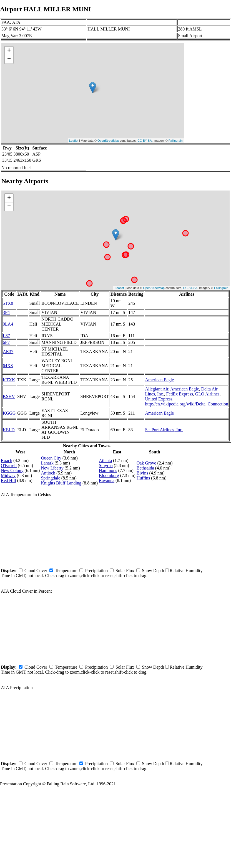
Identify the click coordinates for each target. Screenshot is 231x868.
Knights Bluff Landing (61, 483)
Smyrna (106, 465)
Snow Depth (153, 571)
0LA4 (8, 324)
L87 (6, 336)
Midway (8, 475)
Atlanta (105, 460)
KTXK (9, 380)
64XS (8, 366)
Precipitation (96, 571)
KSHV (9, 396)
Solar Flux (125, 571)
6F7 (6, 342)
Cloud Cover (36, 571)
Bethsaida (145, 468)
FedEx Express (180, 394)
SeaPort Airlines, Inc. (164, 430)
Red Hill (8, 480)
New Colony (12, 470)
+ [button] (9, 51)
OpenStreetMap (108, 141)
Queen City (51, 458)
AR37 (8, 351)
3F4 (6, 312)
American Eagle (160, 380)
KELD (9, 430)
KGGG (9, 413)
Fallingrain (176, 141)
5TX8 (8, 303)
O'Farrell (9, 465)
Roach (7, 460)
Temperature (66, 571)
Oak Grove (146, 463)
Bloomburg (109, 475)
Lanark (47, 463)
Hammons (108, 470)
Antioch (48, 473)
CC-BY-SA (145, 141)
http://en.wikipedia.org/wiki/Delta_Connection (187, 404)
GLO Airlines (207, 394)
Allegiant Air (157, 389)
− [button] (9, 59)
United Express (159, 399)
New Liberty (52, 468)
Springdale (50, 478)
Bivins (142, 473)
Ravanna (107, 480)
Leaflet (74, 141)
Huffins (143, 478)
